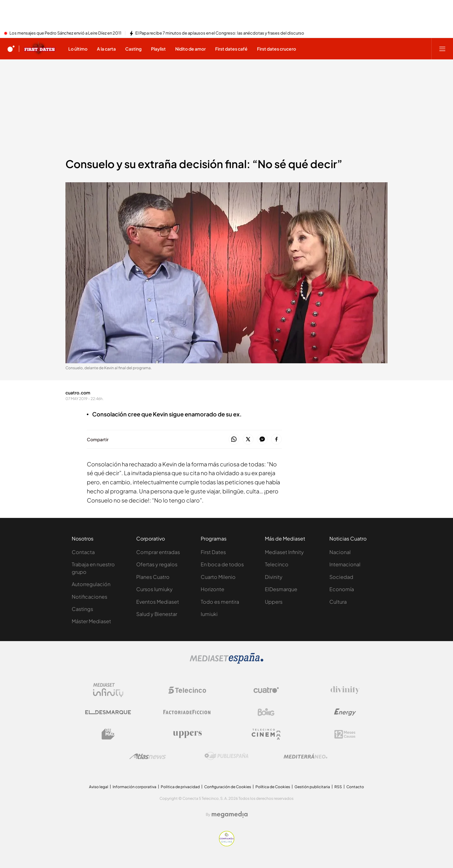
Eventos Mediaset (158, 602)
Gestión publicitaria (312, 787)
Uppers (274, 602)
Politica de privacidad (180, 787)
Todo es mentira (220, 602)
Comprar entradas (158, 552)
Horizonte (213, 589)
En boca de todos (222, 564)
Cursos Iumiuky (154, 589)
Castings (82, 609)
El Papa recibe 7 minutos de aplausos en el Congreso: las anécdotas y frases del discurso (220, 33)
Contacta (83, 552)
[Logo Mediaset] (226, 662)
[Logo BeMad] (108, 734)
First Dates (213, 552)
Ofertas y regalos (157, 564)
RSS (338, 787)
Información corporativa (134, 787)
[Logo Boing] (266, 712)
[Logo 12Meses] (345, 734)
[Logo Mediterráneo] (305, 756)
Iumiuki (209, 614)
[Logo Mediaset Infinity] (108, 690)
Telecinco (277, 564)
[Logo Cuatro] (266, 690)
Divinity (274, 577)
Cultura (338, 602)
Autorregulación (91, 584)
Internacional (345, 564)
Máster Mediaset (91, 621)
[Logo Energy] (345, 712)
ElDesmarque (281, 589)
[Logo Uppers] (187, 734)
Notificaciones (89, 597)
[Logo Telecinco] (187, 690)
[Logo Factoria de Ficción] (187, 712)
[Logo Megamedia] (230, 815)
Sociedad (341, 577)
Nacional (340, 552)
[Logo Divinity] (345, 690)
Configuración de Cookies (228, 787)
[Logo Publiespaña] (226, 756)
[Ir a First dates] (40, 49)
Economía (342, 589)
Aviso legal (99, 787)
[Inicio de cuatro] (11, 49)
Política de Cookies (273, 787)
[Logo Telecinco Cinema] (266, 734)
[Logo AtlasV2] (148, 756)
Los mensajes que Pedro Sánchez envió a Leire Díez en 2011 (65, 33)
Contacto (355, 787)
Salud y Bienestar (157, 614)
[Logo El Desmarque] (108, 712)
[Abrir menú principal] (442, 49)
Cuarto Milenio (218, 577)
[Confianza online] (227, 844)
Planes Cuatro (153, 577)
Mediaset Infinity (284, 552)
